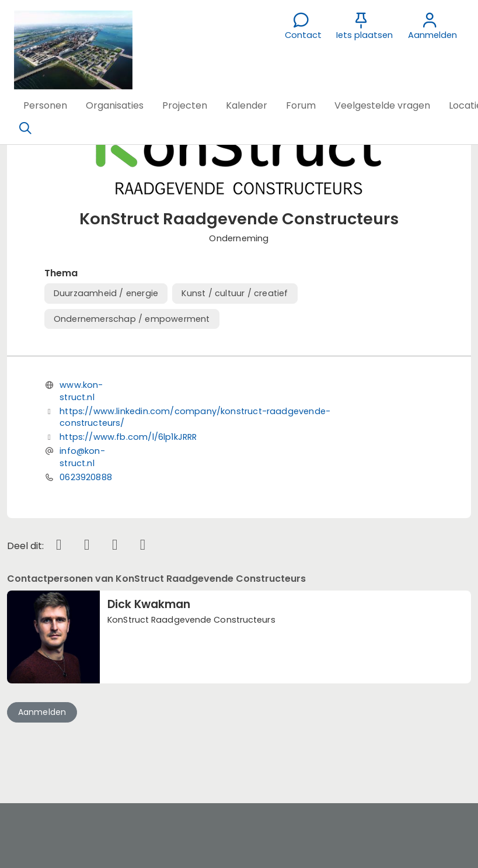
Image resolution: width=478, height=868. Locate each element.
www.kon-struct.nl (81, 391)
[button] (45, 106)
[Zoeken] (25, 129)
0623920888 (86, 477)
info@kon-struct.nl (82, 457)
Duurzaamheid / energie (106, 293)
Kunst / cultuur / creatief (235, 293)
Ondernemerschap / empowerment (132, 319)
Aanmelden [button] (42, 712)
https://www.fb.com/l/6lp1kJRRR (128, 437)
